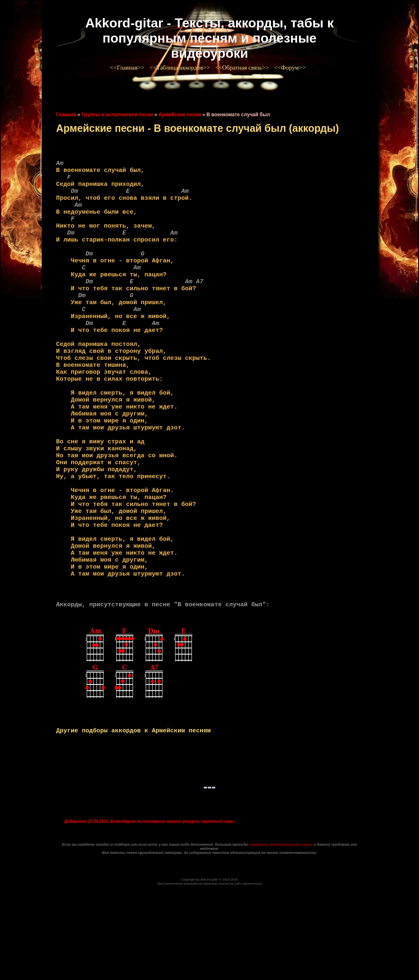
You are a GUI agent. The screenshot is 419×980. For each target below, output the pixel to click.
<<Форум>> (291, 68)
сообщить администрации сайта (281, 933)
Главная (66, 115)
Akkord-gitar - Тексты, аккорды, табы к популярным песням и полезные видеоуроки (209, 38)
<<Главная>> (128, 68)
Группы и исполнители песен (117, 115)
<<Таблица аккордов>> (180, 68)
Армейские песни (180, 115)
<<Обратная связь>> (243, 68)
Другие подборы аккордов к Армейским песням (133, 817)
